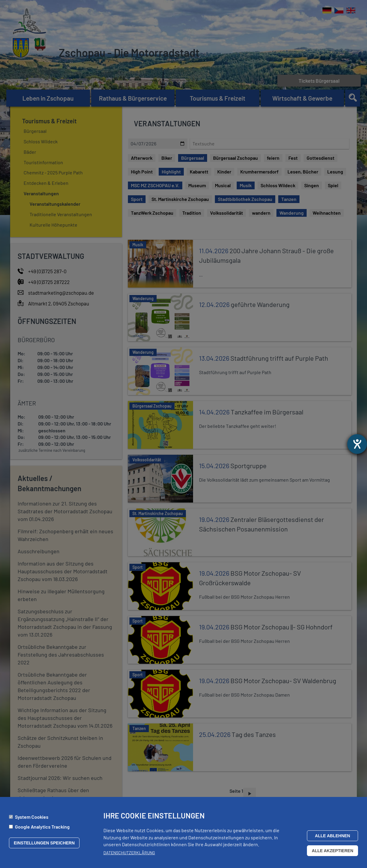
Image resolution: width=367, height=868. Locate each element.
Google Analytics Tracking (42, 827)
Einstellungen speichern (44, 843)
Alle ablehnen (333, 836)
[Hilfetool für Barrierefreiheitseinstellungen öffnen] (357, 444)
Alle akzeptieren (332, 851)
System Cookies (32, 817)
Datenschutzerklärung (129, 853)
